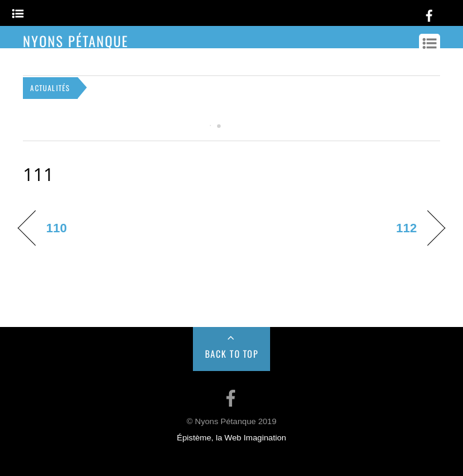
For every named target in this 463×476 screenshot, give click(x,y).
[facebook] (429, 14)
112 (406, 228)
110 (56, 228)
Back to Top (232, 354)
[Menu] (18, 14)
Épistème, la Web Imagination (231, 438)
